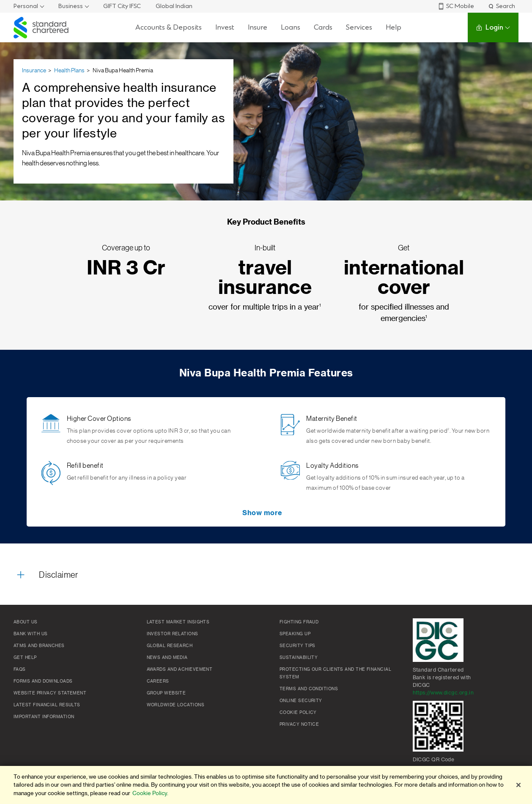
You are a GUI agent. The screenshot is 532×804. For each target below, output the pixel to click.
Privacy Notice (299, 724)
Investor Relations (173, 634)
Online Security (301, 701)
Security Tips (298, 646)
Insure (258, 27)
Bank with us (30, 634)
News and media (167, 658)
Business (71, 6)
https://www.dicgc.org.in (443, 693)
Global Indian (174, 6)
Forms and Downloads (43, 681)
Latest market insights (178, 622)
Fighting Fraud (299, 622)
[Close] (518, 785)
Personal (26, 6)
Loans (291, 27)
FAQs (20, 670)
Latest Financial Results (47, 705)
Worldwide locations (176, 705)
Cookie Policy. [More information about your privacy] (150, 793)
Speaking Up (295, 634)
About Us (26, 622)
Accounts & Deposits (169, 27)
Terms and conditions (309, 689)
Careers (158, 681)
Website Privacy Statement (50, 693)
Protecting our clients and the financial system (335, 673)
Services (359, 27)
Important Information (44, 717)
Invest (225, 27)
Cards (323, 27)
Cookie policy (298, 713)
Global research (170, 646)
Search (501, 6)
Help (394, 27)
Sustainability (299, 658)
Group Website (166, 693)
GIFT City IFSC (122, 6)
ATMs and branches (39, 646)
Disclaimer (58, 575)
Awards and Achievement (180, 670)
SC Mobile (456, 6)
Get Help (25, 658)
